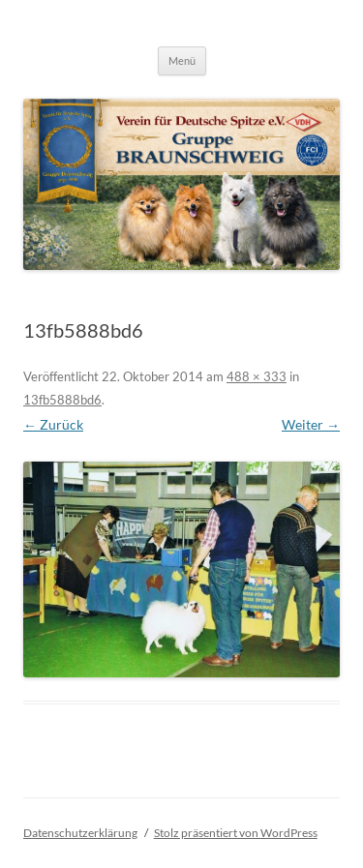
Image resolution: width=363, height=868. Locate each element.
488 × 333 (257, 376)
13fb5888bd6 (62, 400)
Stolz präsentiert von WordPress (236, 833)
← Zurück (53, 424)
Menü (182, 60)
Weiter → (311, 424)
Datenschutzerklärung (80, 833)
